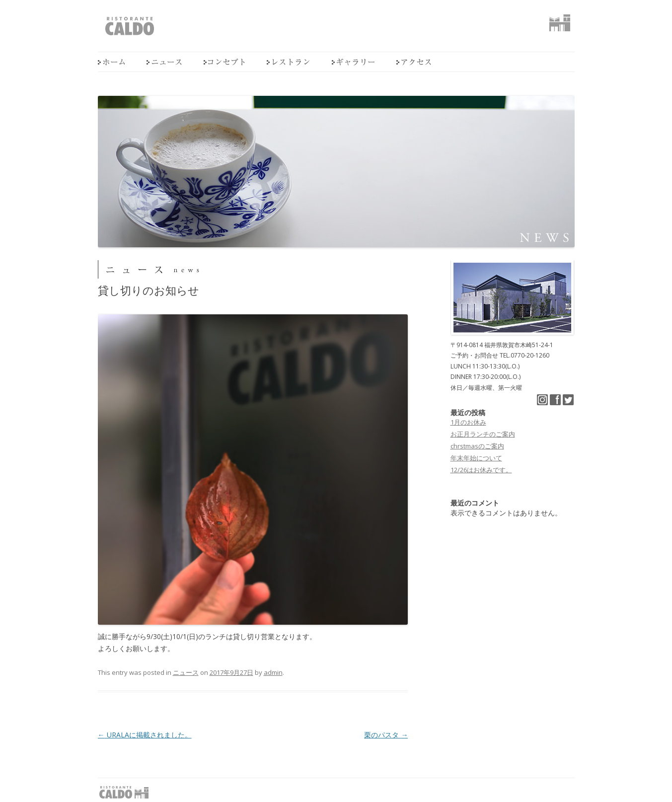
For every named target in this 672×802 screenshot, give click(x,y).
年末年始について (476, 458)
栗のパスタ (386, 735)
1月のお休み (468, 422)
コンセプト (224, 62)
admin (273, 672)
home (111, 62)
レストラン (288, 62)
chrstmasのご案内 (477, 446)
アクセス (414, 62)
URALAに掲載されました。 (145, 735)
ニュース (164, 62)
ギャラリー (353, 62)
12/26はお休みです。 (481, 470)
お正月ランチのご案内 (483, 434)
